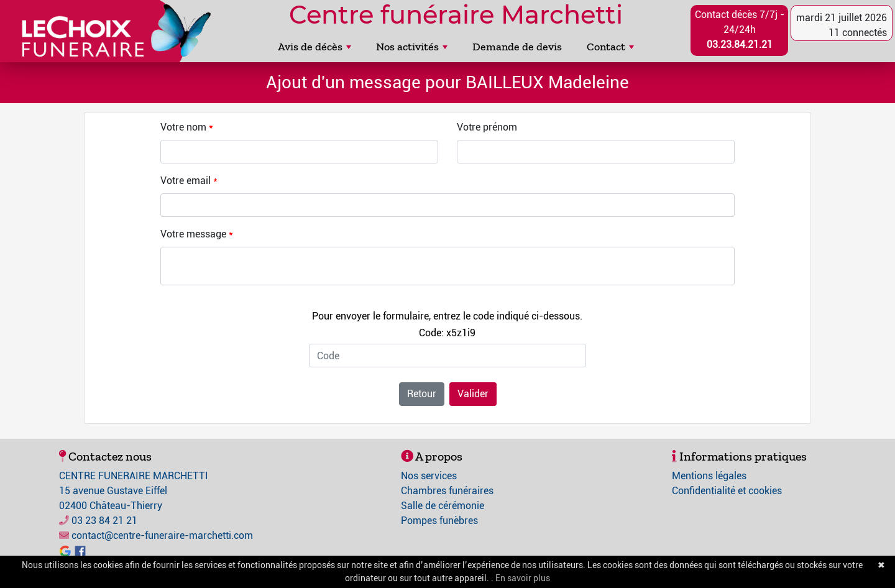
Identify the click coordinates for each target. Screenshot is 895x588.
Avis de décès (314, 47)
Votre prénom (487, 127)
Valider (473, 394)
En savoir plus (523, 578)
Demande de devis (517, 47)
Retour (422, 394)
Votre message (193, 234)
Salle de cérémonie (443, 506)
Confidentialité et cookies (727, 491)
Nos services (429, 476)
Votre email (186, 181)
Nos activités (412, 47)
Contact (610, 47)
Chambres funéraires (447, 491)
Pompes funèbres (439, 521)
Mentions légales (709, 476)
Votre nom (183, 127)
